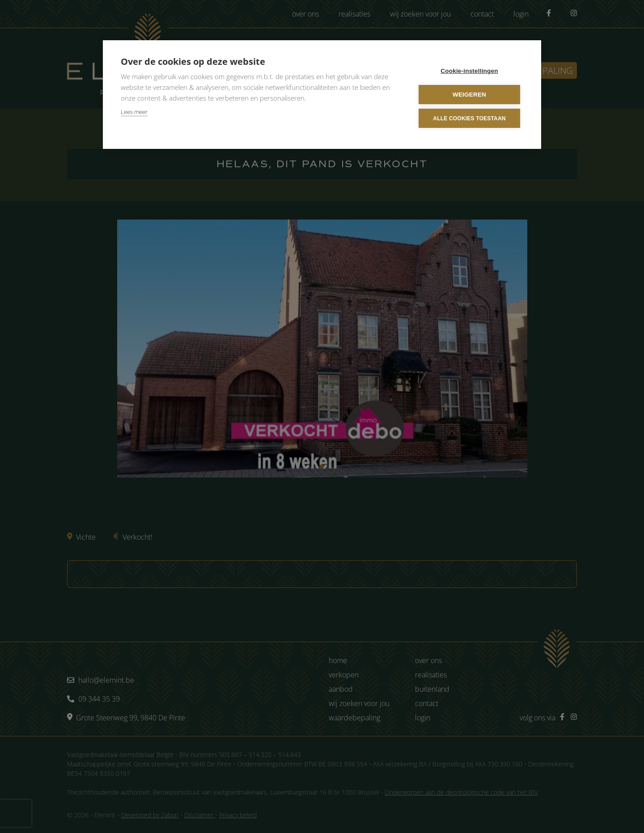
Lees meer (134, 112)
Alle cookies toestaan (469, 118)
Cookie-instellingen (469, 71)
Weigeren (469, 95)
